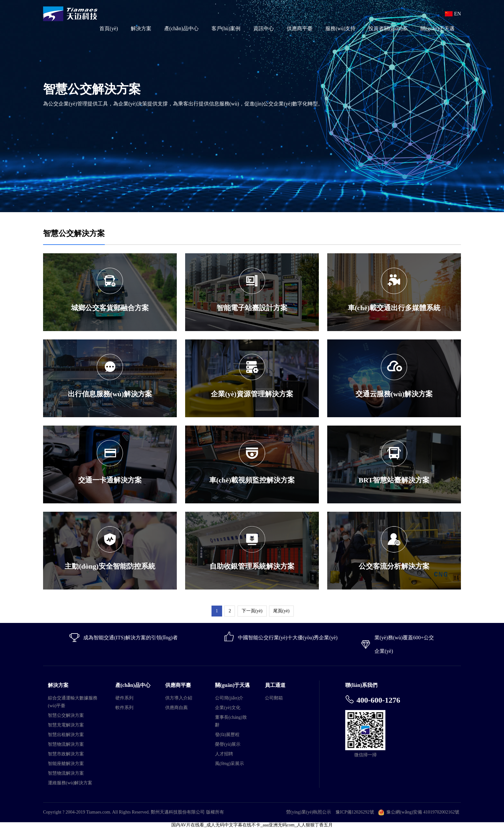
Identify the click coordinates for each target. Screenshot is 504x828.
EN (458, 14)
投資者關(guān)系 (388, 28)
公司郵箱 (274, 698)
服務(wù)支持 (340, 28)
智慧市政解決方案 (66, 754)
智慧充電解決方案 (66, 725)
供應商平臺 (300, 28)
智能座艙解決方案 (66, 764)
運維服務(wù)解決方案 (70, 783)
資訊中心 (264, 28)
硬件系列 (124, 698)
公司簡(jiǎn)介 (229, 698)
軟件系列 (124, 708)
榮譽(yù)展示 (228, 744)
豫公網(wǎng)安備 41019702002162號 (423, 812)
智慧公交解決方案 (66, 715)
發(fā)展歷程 (227, 735)
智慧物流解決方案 (66, 744)
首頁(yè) (109, 28)
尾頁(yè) (281, 611)
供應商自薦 (176, 708)
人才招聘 (224, 754)
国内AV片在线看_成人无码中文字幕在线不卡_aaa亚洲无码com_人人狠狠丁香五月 (252, 825)
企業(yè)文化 (228, 708)
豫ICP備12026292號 (355, 812)
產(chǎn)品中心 (181, 28)
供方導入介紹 (179, 698)
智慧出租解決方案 (66, 735)
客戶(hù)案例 (226, 28)
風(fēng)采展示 (230, 764)
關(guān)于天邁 (437, 28)
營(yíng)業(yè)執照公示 (309, 812)
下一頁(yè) (252, 611)
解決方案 (141, 28)
